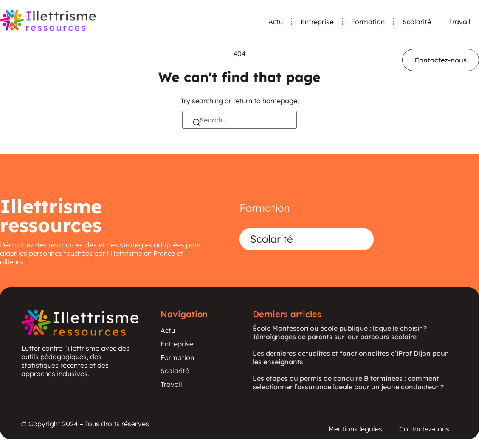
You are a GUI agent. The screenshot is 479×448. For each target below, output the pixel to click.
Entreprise (317, 22)
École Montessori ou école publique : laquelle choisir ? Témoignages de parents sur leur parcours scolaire (340, 332)
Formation (368, 22)
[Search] (197, 123)
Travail (460, 22)
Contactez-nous (424, 430)
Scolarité (417, 22)
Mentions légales (355, 430)
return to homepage (265, 101)
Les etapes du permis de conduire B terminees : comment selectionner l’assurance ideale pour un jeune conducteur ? (348, 383)
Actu (276, 22)
